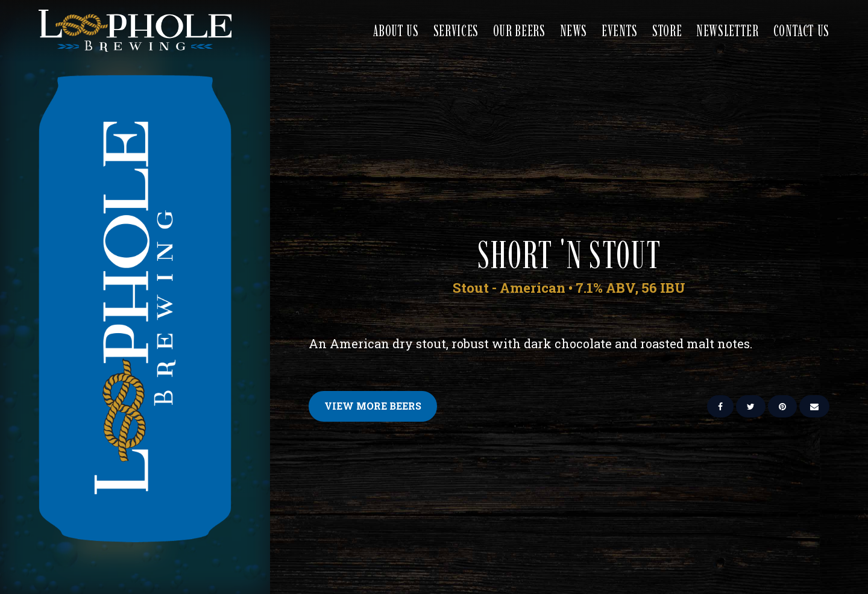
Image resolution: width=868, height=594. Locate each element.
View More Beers (373, 406)
